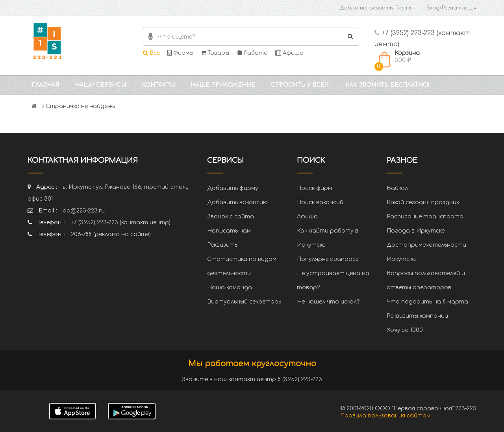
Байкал (397, 188)
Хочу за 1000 (405, 330)
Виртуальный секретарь (244, 302)
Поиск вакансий (320, 202)
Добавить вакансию (237, 202)
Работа (252, 53)
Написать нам (229, 231)
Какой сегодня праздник (423, 202)
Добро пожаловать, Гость (376, 8)
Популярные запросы (328, 259)
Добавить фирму (233, 188)
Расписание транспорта (425, 217)
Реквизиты (223, 245)
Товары (215, 53)
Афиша (289, 53)
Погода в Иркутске (416, 231)
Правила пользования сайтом (385, 416)
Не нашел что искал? (328, 302)
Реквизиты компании (417, 316)
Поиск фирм (314, 188)
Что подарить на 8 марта (427, 302)
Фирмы (180, 53)
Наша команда (230, 288)
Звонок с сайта (231, 217)
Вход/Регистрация (451, 8)
